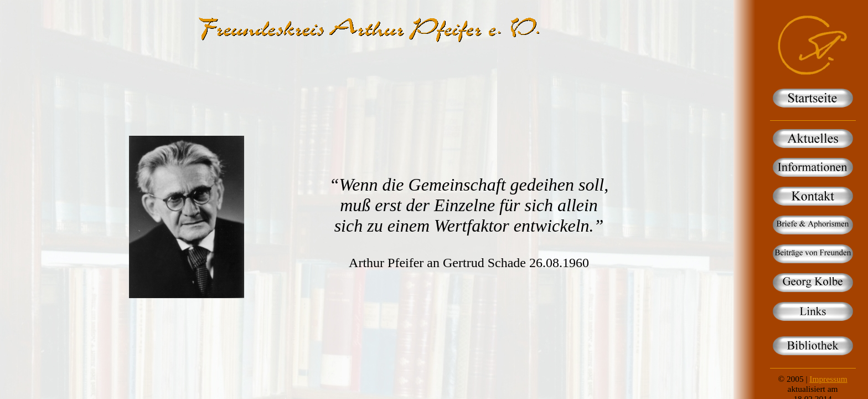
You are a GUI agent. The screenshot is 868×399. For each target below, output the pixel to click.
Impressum (828, 379)
